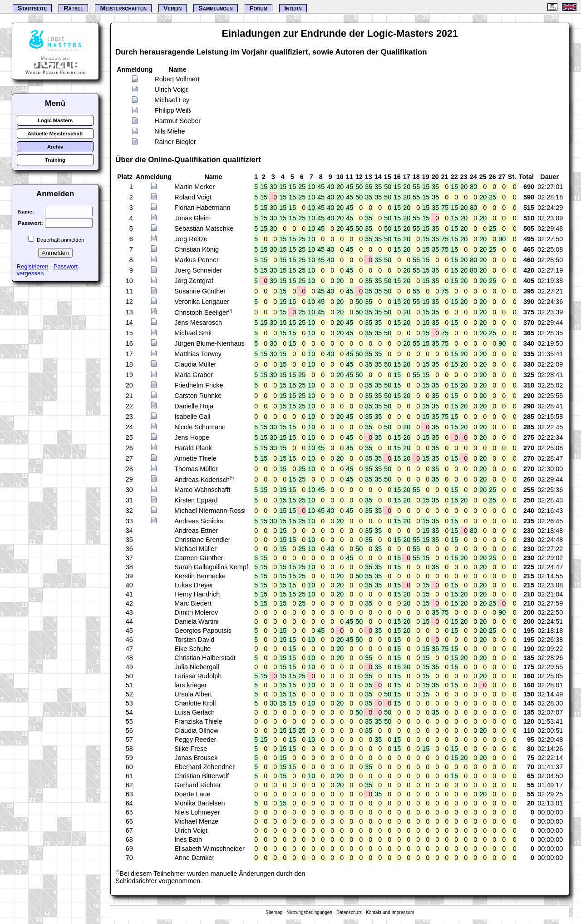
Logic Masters (55, 120)
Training (55, 160)
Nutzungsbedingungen (309, 912)
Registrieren (33, 266)
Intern (293, 8)
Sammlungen (216, 8)
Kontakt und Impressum (390, 912)
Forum (258, 8)
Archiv (55, 147)
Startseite (32, 8)
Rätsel (73, 8)
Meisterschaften (123, 8)
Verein (172, 8)
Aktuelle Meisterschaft (55, 134)
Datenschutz (349, 912)
